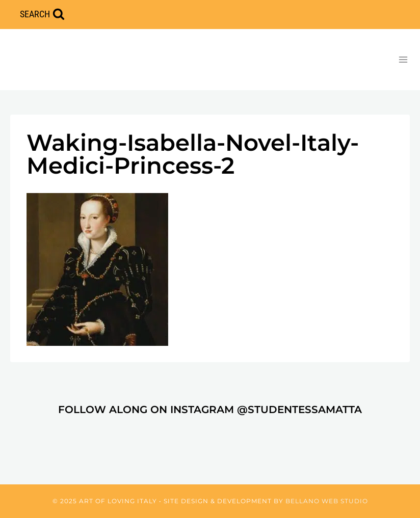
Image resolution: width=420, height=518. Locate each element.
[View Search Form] (42, 15)
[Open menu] (403, 59)
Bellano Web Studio (327, 501)
